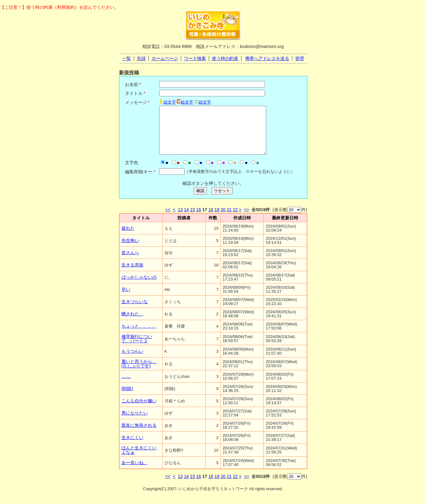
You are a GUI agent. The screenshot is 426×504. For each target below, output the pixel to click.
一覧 (127, 58)
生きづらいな (135, 311)
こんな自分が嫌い (139, 410)
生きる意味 (132, 274)
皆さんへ (130, 262)
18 (211, 219)
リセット (222, 200)
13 (180, 219)
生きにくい (132, 447)
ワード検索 (195, 58)
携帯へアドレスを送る (267, 58)
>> (246, 219)
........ (126, 386)
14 (186, 219)
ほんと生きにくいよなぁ (139, 459)
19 (217, 219)
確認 (200, 200)
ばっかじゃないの (139, 287)
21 (229, 219)
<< (168, 219)
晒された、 (132, 323)
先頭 (141, 58)
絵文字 (170, 102)
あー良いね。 (135, 472)
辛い (126, 299)
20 (223, 219)
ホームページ (165, 58)
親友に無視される (139, 435)
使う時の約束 (225, 58)
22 (235, 219)
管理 (299, 58)
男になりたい (135, 422)
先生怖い (130, 250)
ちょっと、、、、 (139, 335)
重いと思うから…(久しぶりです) (139, 373)
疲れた (128, 238)
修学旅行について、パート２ (137, 348)
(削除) (127, 398)
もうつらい (132, 361)
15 (192, 219)
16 (199, 219)
